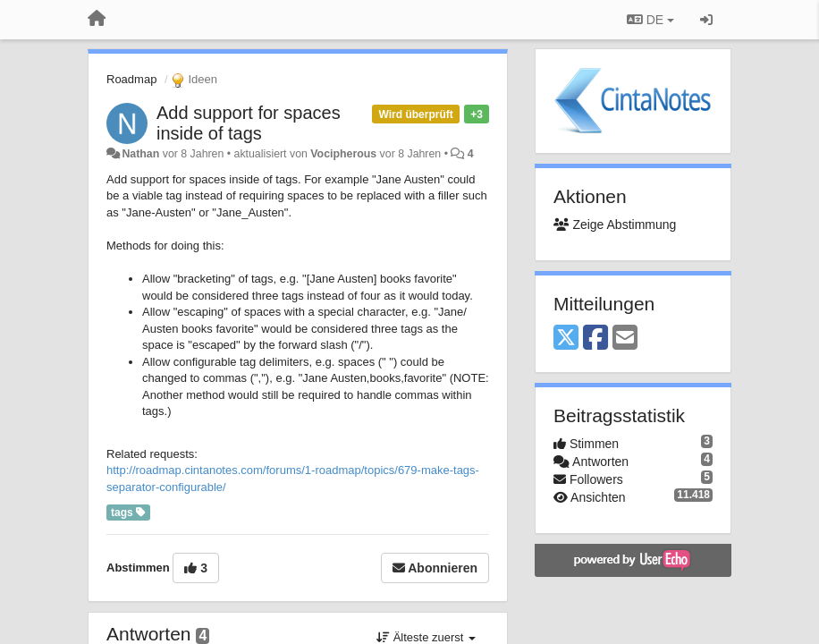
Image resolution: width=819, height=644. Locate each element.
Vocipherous (343, 154)
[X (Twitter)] (566, 339)
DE (650, 20)
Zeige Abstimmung (615, 225)
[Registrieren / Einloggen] (706, 20)
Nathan (140, 154)
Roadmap (131, 79)
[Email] (625, 339)
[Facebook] (595, 339)
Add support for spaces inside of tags (249, 123)
